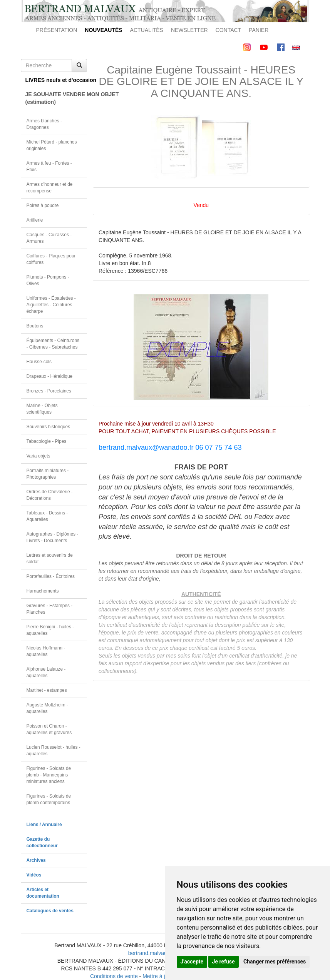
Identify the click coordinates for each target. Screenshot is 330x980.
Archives (36, 860)
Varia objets (39, 456)
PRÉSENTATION (57, 30)
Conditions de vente (114, 976)
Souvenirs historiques (49, 427)
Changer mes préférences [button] (275, 962)
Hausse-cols (39, 362)
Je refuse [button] (224, 962)
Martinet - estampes (47, 690)
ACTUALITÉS (147, 30)
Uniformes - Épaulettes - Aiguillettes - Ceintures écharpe (51, 305)
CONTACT (229, 30)
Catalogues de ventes (50, 911)
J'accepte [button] (192, 962)
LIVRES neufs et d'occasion (56, 80)
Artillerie (35, 220)
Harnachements (43, 591)
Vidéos (34, 875)
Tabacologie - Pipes (47, 441)
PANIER (259, 30)
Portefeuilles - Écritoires (51, 576)
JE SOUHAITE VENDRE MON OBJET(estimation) (56, 98)
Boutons (35, 326)
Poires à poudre (43, 205)
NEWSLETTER (189, 30)
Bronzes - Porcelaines (49, 391)
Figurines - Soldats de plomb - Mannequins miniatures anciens (49, 775)
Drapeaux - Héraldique (50, 376)
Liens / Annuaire (44, 825)
